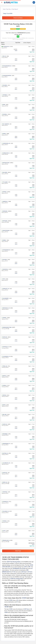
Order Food (18, 551)
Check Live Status (18, 18)
